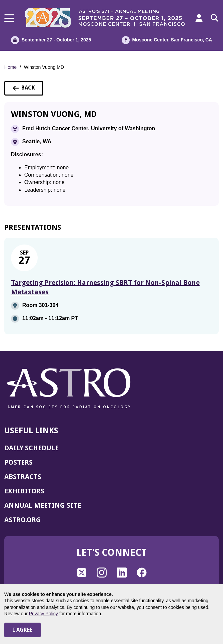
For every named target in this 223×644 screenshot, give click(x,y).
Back (28, 90)
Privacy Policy (43, 614)
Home (10, 67)
